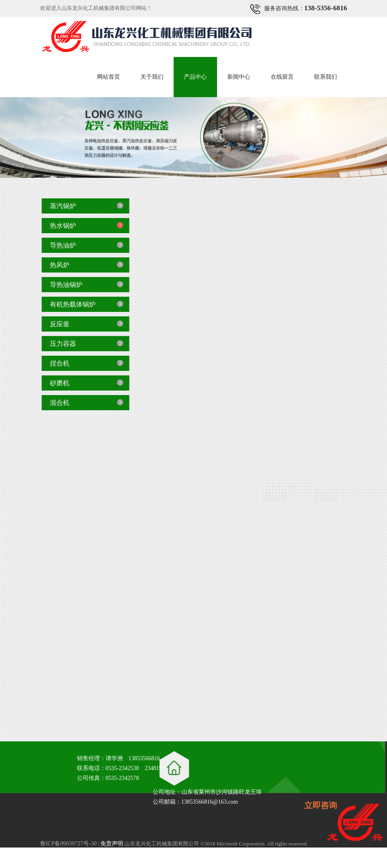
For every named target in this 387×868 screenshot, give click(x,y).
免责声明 (112, 844)
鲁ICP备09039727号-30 (68, 844)
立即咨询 (321, 805)
